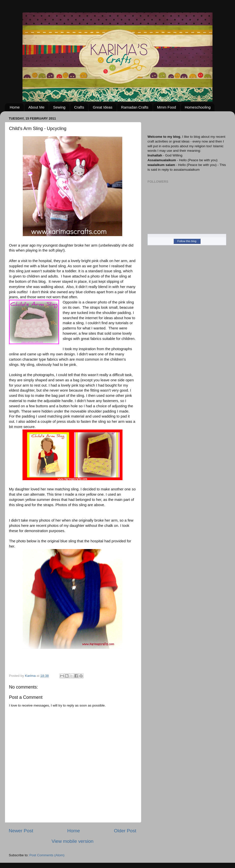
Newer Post (21, 831)
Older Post (125, 831)
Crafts (79, 107)
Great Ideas (102, 107)
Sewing (59, 107)
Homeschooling (198, 107)
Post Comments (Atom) (47, 855)
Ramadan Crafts (135, 107)
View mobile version (72, 841)
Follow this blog (187, 241)
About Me (36, 107)
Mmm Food (166, 107)
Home (15, 107)
